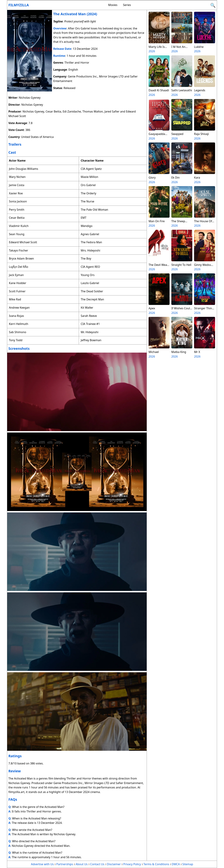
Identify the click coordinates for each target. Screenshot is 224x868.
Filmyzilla (19, 5)
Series (127, 5)
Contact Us (97, 864)
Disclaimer (114, 864)
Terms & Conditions (156, 864)
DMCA (176, 864)
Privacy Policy (132, 864)
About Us (82, 864)
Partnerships (65, 864)
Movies (113, 5)
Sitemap (188, 864)
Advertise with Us (42, 864)
